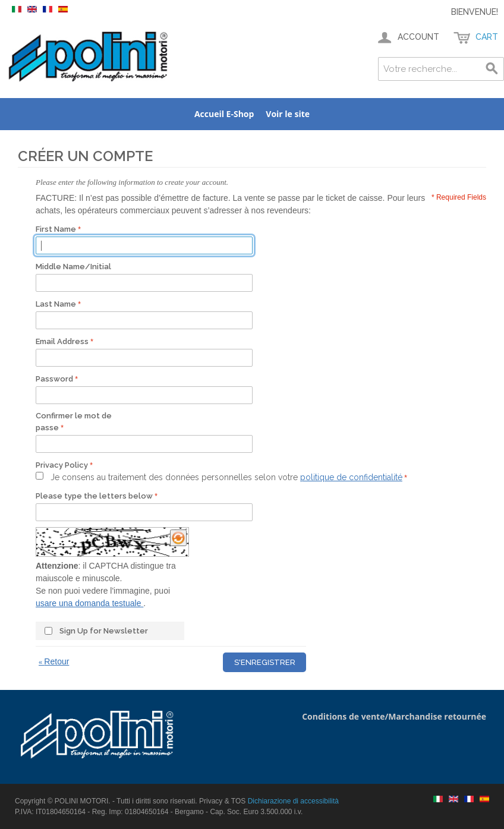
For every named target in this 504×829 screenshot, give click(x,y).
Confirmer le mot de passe (74, 422)
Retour (54, 661)
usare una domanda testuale (89, 603)
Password (54, 379)
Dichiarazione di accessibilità (293, 801)
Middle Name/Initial (73, 267)
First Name (56, 229)
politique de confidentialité (351, 477)
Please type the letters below (94, 496)
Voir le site (288, 114)
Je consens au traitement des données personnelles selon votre (226, 477)
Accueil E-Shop (224, 114)
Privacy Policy (62, 465)
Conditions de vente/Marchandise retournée (394, 716)
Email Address (62, 341)
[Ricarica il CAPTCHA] (178, 538)
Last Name (56, 304)
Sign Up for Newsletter (104, 631)
